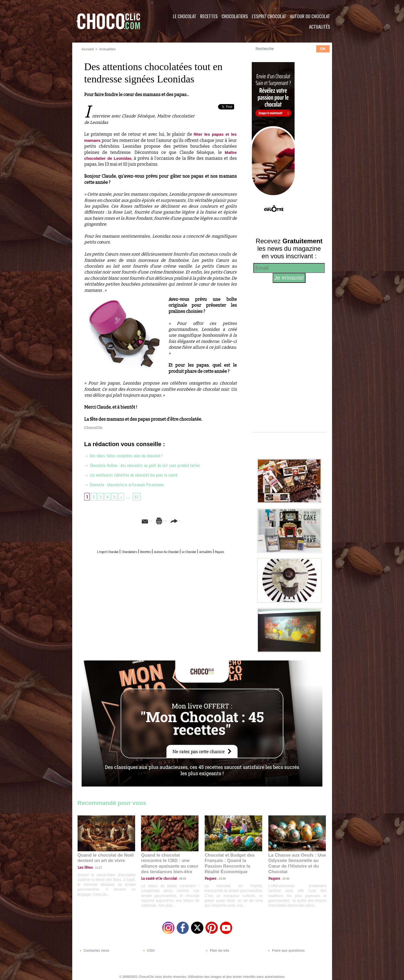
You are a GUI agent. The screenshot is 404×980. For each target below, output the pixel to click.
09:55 (178, 872)
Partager (210, 520)
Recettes (209, 16)
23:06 (220, 877)
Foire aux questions (284, 948)
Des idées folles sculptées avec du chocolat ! (127, 455)
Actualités (320, 27)
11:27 (96, 867)
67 (139, 496)
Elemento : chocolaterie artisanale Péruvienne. (129, 484)
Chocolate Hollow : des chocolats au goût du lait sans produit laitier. (148, 465)
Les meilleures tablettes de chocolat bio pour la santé (136, 474)
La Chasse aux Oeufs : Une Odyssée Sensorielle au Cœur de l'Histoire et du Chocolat (295, 860)
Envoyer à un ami (119, 520)
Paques (173, 557)
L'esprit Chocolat (269, 16)
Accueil (87, 49)
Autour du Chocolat (310, 16)
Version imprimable (169, 520)
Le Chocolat (185, 16)
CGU (149, 948)
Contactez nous (94, 948)
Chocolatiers (235, 16)
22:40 (284, 872)
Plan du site (217, 948)
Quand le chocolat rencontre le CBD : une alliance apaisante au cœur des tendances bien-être (169, 860)
